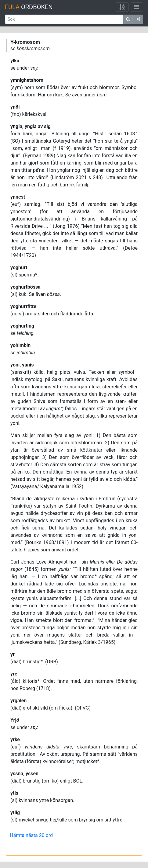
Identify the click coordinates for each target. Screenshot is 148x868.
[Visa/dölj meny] (137, 7)
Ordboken (29, 7)
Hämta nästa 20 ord (31, 835)
